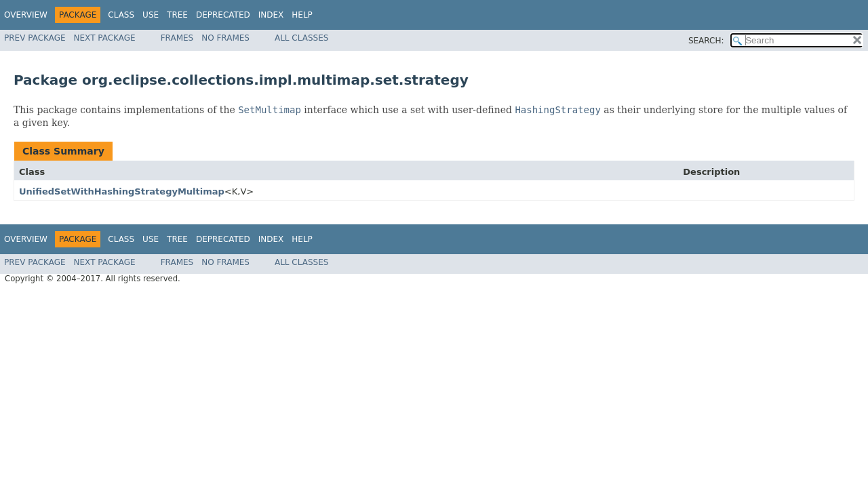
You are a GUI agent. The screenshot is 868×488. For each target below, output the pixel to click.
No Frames (225, 38)
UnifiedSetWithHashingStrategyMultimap (122, 191)
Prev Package (35, 38)
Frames (177, 38)
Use (151, 15)
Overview (26, 15)
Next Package (105, 38)
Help (302, 15)
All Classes (301, 38)
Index (271, 15)
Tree (177, 15)
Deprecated (223, 15)
